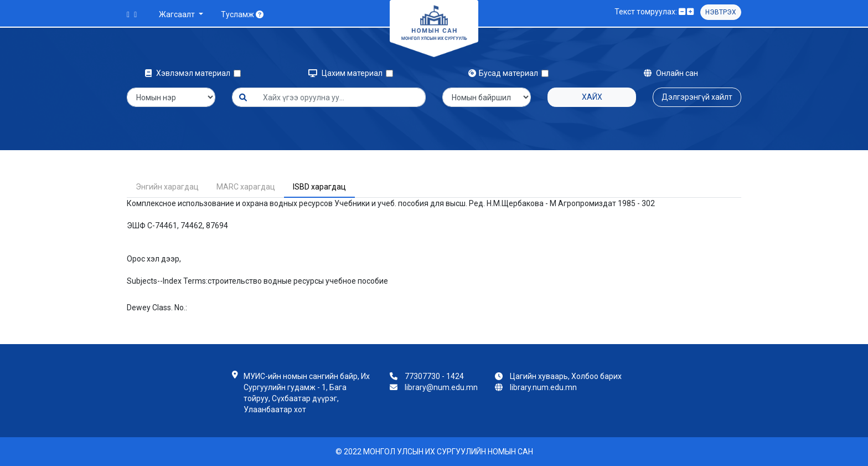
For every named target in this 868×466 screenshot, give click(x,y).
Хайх (592, 97)
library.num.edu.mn (543, 387)
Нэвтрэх (721, 12)
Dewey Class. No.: (157, 308)
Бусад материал (505, 73)
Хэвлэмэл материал (189, 73)
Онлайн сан (671, 73)
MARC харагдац (246, 187)
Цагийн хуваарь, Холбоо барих (566, 376)
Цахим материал (347, 73)
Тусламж (242, 14)
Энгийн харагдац (167, 187)
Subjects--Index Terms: (167, 281)
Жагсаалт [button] (178, 14)
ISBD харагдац (319, 187)
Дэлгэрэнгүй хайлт (697, 97)
